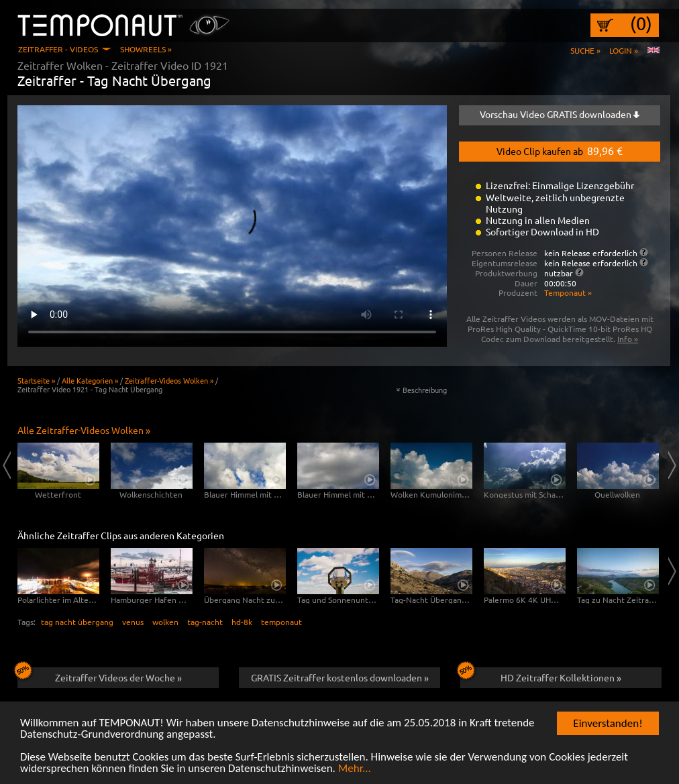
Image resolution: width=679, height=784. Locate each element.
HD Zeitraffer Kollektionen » (541, 675)
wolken (165, 622)
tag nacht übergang (77, 622)
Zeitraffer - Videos (58, 49)
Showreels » (146, 49)
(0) (641, 23)
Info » (628, 339)
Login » (624, 50)
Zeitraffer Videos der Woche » (100, 675)
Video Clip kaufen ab (560, 150)
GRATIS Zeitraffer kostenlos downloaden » (340, 677)
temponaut (281, 622)
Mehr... (355, 769)
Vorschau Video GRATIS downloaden (560, 114)
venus (133, 622)
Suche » (585, 50)
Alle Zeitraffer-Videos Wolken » (84, 430)
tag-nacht (205, 622)
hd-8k (242, 622)
